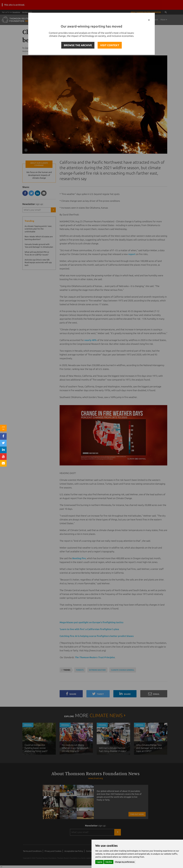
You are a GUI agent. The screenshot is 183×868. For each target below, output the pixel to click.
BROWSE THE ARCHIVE (78, 45)
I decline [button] (109, 862)
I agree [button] (99, 862)
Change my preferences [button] (125, 862)
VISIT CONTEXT (110, 45)
